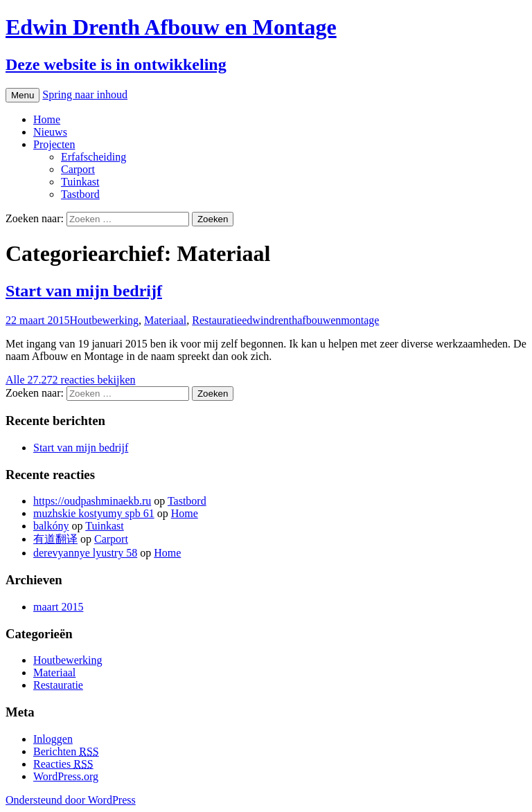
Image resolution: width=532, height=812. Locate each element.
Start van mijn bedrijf (84, 291)
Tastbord (80, 194)
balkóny (51, 526)
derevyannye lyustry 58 (85, 553)
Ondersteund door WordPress (71, 800)
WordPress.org (66, 776)
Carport (78, 169)
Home (47, 119)
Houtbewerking (104, 320)
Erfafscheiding (94, 157)
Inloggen (53, 739)
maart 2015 (58, 607)
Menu (23, 95)
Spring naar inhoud (85, 94)
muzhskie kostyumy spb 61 (94, 513)
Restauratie (217, 320)
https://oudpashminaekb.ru (92, 501)
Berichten (66, 751)
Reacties (63, 764)
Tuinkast (80, 182)
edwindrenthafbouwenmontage (310, 320)
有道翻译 (55, 539)
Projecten (54, 144)
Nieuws (50, 132)
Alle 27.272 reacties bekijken (71, 380)
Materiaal (165, 320)
